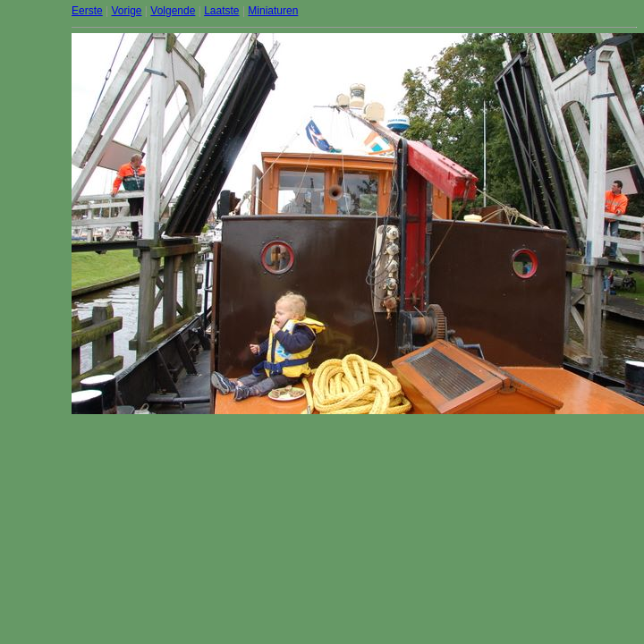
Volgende (173, 11)
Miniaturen (273, 11)
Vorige (126, 11)
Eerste (87, 11)
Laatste (221, 11)
